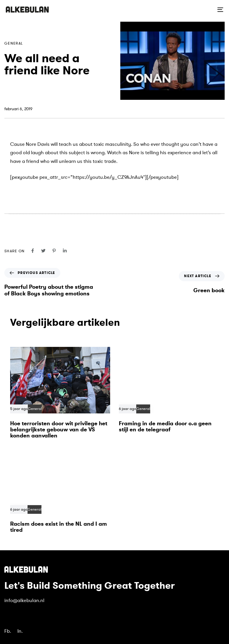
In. (20, 631)
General (14, 43)
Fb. (8, 631)
